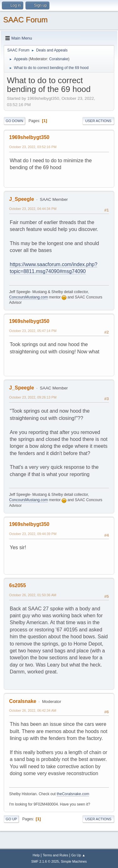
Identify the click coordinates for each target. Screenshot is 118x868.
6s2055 (17, 585)
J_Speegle (22, 199)
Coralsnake (59, 59)
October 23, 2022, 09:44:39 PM (33, 534)
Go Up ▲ (78, 855)
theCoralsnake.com (73, 794)
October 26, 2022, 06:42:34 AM (33, 710)
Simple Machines (74, 861)
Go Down (14, 121)
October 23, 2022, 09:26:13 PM (33, 397)
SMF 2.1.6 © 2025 (45, 861)
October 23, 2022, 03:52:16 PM (33, 147)
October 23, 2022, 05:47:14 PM (33, 331)
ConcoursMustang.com (28, 297)
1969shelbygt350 (29, 137)
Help (36, 855)
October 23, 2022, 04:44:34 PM (33, 209)
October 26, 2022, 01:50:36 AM (33, 595)
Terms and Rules (56, 855)
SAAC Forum (25, 20)
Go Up (11, 819)
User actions (98, 121)
